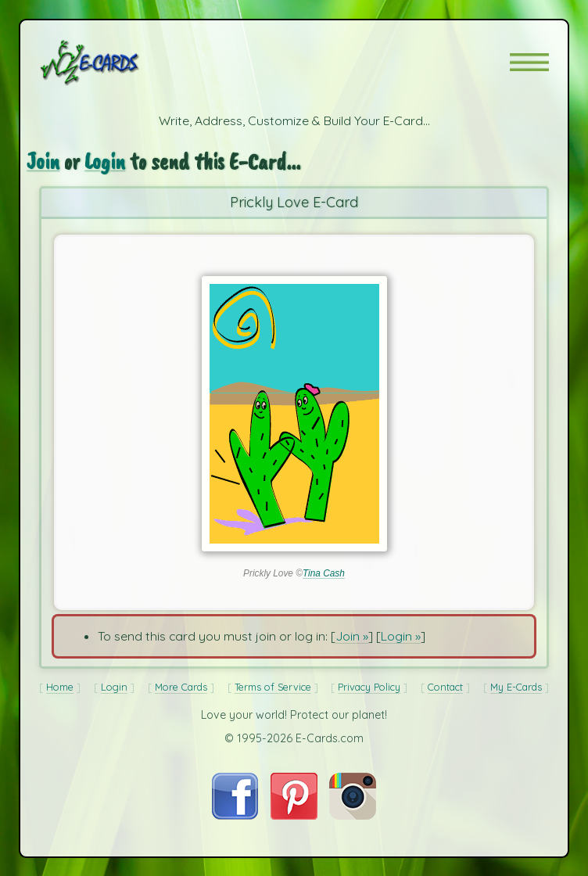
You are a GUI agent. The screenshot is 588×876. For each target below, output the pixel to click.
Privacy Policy (369, 687)
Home (60, 687)
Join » (352, 636)
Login (105, 162)
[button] (529, 62)
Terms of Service (273, 687)
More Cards (181, 687)
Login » (401, 636)
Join (43, 162)
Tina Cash (324, 573)
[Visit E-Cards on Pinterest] (294, 815)
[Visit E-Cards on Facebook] (235, 815)
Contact (445, 687)
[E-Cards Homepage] (117, 63)
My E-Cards (516, 687)
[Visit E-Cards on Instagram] (353, 815)
